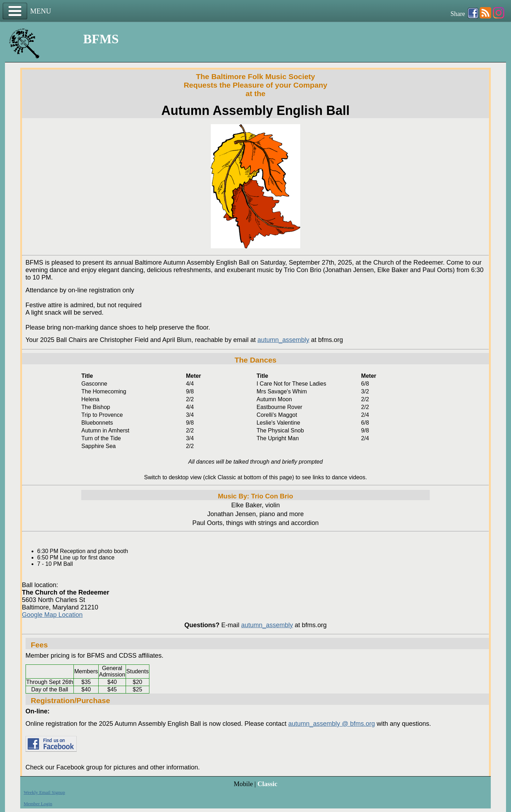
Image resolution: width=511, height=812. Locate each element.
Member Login (38, 804)
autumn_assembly (283, 340)
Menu (15, 11)
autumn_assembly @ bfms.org (331, 724)
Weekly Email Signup (45, 792)
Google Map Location (52, 615)
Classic (267, 784)
